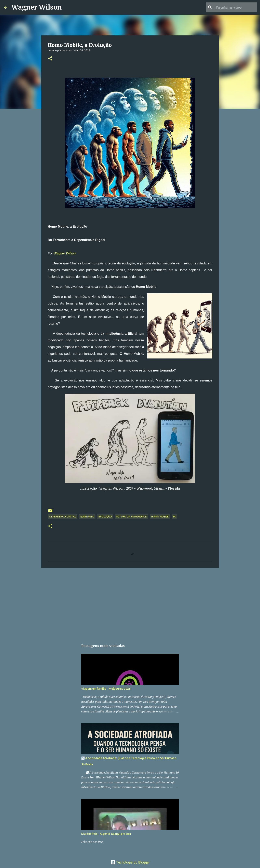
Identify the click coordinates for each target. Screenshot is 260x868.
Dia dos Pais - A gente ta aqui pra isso (106, 834)
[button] (50, 59)
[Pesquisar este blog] (235, 7)
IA (174, 517)
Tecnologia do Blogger (130, 862)
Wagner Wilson (37, 7)
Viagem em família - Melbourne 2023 (106, 689)
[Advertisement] (130, 603)
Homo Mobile (160, 517)
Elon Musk (87, 517)
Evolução (105, 517)
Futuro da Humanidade (132, 517)
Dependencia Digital (63, 517)
